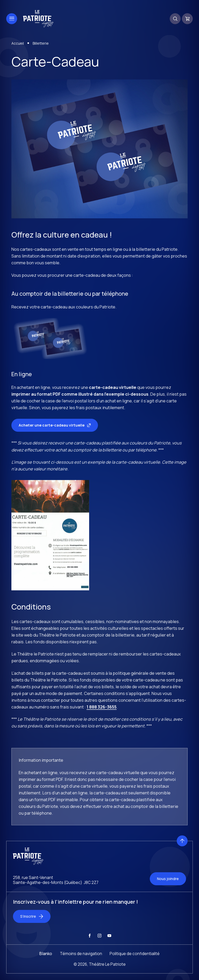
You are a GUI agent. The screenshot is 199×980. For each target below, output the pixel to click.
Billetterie (41, 43)
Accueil (18, 43)
